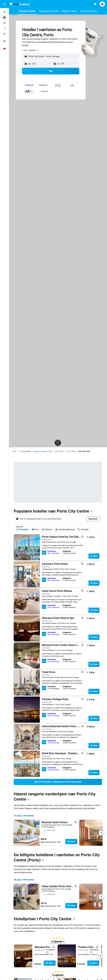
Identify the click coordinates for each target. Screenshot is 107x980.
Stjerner (47, 529)
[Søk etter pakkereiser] (4, 28)
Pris (35, 529)
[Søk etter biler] (4, 23)
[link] (58, 782)
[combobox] (31, 50)
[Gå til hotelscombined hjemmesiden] (20, 4)
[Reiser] (4, 41)
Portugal (23, 451)
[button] (4, 4)
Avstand (83, 529)
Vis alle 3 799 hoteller (24, 816)
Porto (57, 451)
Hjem (15, 451)
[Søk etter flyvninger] (4, 12)
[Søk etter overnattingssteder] (4, 17)
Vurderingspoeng (65, 529)
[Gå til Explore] (4, 34)
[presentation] (92, 511)
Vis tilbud (94, 556)
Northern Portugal (40, 451)
